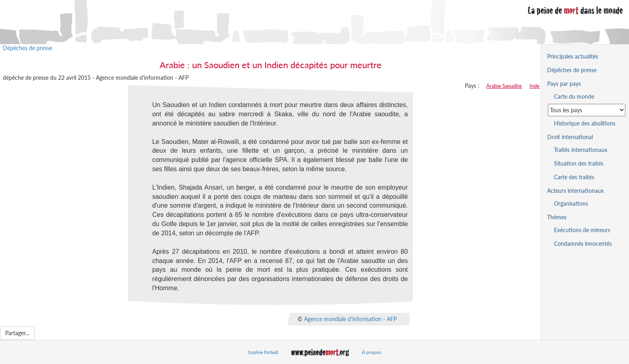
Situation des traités (579, 163)
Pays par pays (564, 84)
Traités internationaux (581, 150)
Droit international (570, 137)
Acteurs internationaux (575, 191)
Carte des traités (574, 177)
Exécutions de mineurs (582, 230)
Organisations (571, 203)
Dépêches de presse (27, 48)
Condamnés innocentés (583, 244)
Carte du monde (574, 96)
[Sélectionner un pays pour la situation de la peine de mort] (587, 110)
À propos (371, 352)
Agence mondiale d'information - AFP (350, 318)
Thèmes (557, 217)
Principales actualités (573, 56)
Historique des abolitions (585, 123)
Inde (535, 86)
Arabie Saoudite (504, 86)
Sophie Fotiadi (263, 352)
